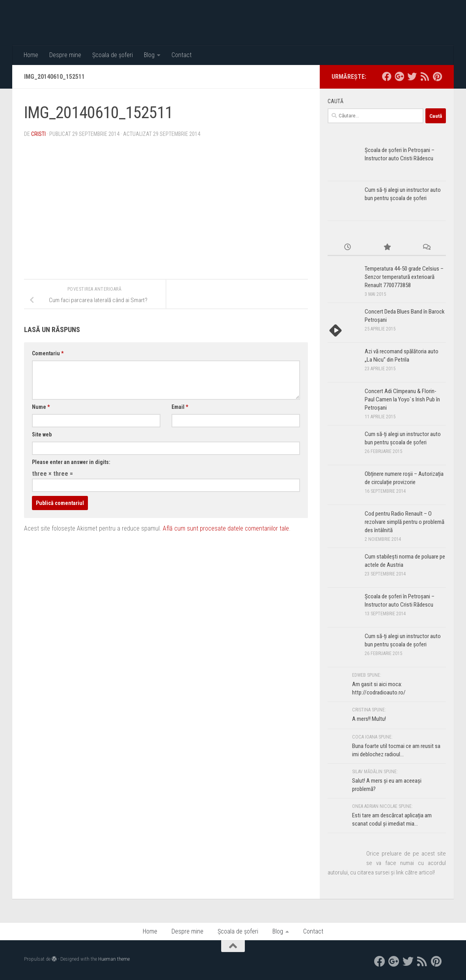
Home (31, 55)
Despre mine (65, 55)
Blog (149, 55)
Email (180, 407)
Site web (42, 434)
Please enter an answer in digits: (71, 462)
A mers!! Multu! (369, 719)
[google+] (399, 76)
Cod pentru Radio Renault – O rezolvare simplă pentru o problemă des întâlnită (404, 522)
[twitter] (412, 76)
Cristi (38, 134)
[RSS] (425, 76)
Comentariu (48, 353)
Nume (41, 407)
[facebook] (387, 76)
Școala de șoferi (113, 55)
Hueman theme (114, 959)
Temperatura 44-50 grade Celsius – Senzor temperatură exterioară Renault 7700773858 (404, 277)
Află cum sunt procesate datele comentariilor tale (226, 528)
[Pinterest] (437, 76)
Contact (182, 55)
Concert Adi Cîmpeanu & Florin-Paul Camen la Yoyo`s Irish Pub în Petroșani (402, 399)
